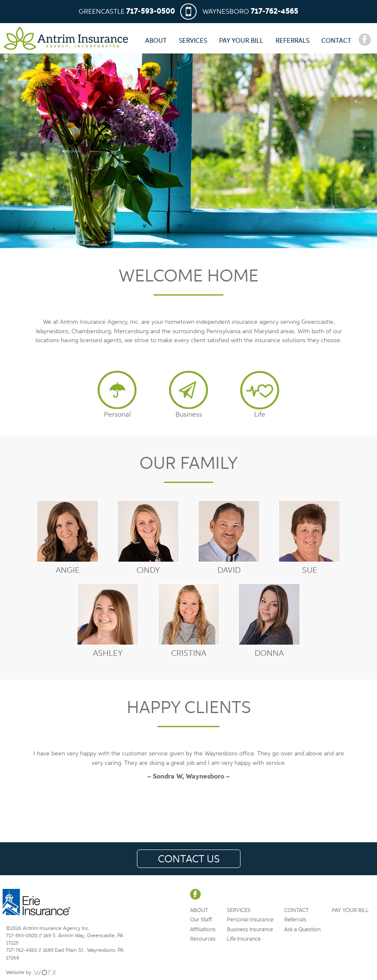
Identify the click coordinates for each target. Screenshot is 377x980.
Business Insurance (250, 929)
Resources (203, 939)
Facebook (365, 40)
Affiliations (203, 929)
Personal (117, 414)
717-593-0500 (151, 11)
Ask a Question (302, 929)
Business (189, 414)
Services (193, 40)
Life (260, 414)
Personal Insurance (250, 919)
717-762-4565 (275, 11)
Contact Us (189, 859)
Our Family (189, 463)
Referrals (292, 40)
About (156, 40)
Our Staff (201, 919)
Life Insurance (244, 939)
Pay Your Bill (241, 40)
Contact (336, 40)
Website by (19, 972)
